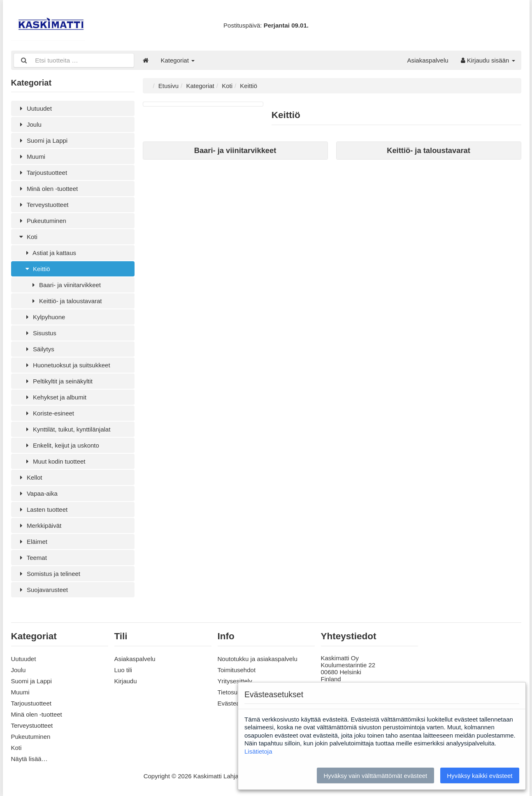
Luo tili (123, 670)
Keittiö (37, 269)
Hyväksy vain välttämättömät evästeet (375, 776)
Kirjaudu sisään (488, 60)
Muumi (31, 157)
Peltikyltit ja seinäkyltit (58, 381)
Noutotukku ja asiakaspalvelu (258, 659)
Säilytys (39, 349)
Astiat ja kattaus (50, 253)
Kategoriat (178, 60)
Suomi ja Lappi (43, 140)
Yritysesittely (235, 681)
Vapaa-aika (37, 493)
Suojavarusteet (43, 590)
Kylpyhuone (44, 317)
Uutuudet (35, 108)
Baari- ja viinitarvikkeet (65, 285)
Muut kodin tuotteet (55, 461)
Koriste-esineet (49, 413)
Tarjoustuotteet (42, 173)
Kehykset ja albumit (55, 397)
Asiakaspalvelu (428, 60)
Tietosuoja (232, 692)
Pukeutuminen (42, 221)
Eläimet (32, 542)
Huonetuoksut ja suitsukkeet (67, 365)
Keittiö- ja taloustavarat (66, 301)
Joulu (29, 124)
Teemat (32, 558)
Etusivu (168, 86)
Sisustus (40, 333)
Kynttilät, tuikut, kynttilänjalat (67, 429)
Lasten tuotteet (43, 509)
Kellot (30, 477)
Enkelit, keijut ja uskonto (61, 445)
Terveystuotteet (43, 205)
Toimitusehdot (237, 670)
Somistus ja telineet (49, 574)
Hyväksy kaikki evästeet (480, 776)
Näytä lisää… (29, 759)
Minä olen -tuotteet (48, 189)
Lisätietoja (258, 751)
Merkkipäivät (39, 526)
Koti (27, 237)
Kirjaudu (126, 681)
